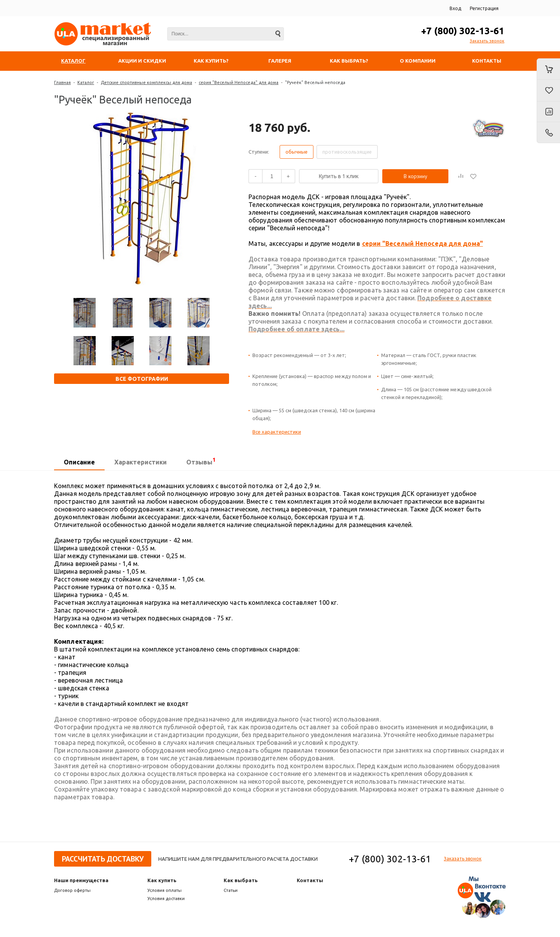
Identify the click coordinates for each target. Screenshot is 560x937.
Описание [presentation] (79, 462)
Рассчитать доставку (103, 859)
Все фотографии (142, 379)
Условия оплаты (164, 890)
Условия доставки (166, 898)
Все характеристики (277, 432)
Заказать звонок (487, 41)
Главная (62, 82)
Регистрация (484, 8)
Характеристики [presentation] (141, 462)
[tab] (79, 462)
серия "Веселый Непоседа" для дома (239, 82)
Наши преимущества (81, 880)
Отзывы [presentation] (201, 461)
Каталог (86, 82)
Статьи (231, 890)
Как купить (162, 880)
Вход (455, 8)
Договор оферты (72, 890)
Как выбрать (241, 880)
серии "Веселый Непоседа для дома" (423, 243)
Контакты (310, 880)
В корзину (416, 176)
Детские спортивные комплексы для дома (146, 82)
